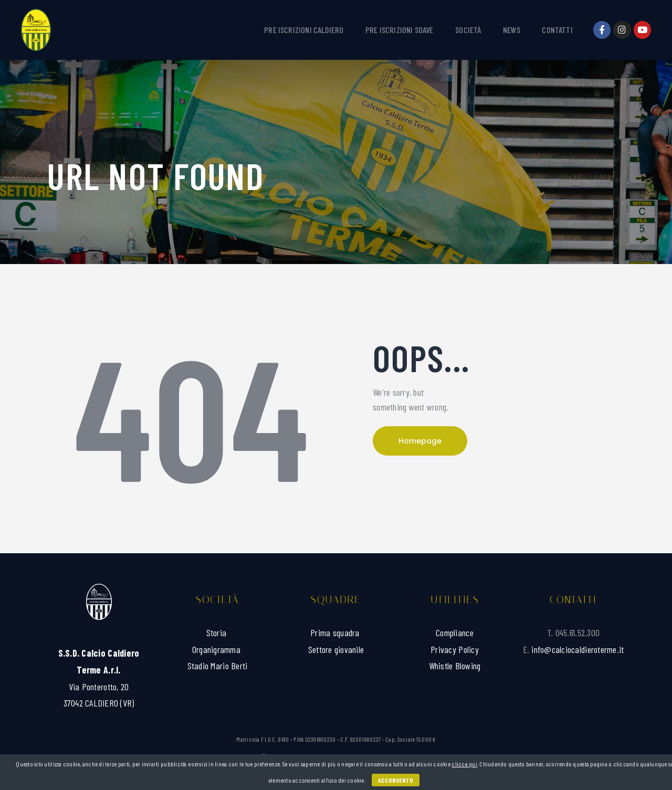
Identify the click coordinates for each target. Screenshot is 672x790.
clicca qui (464, 764)
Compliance (455, 633)
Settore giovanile (336, 649)
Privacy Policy (455, 649)
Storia (218, 633)
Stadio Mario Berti (218, 666)
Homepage (420, 441)
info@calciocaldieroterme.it (577, 649)
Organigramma (217, 649)
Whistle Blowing (455, 666)
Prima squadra (336, 633)
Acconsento (396, 780)
